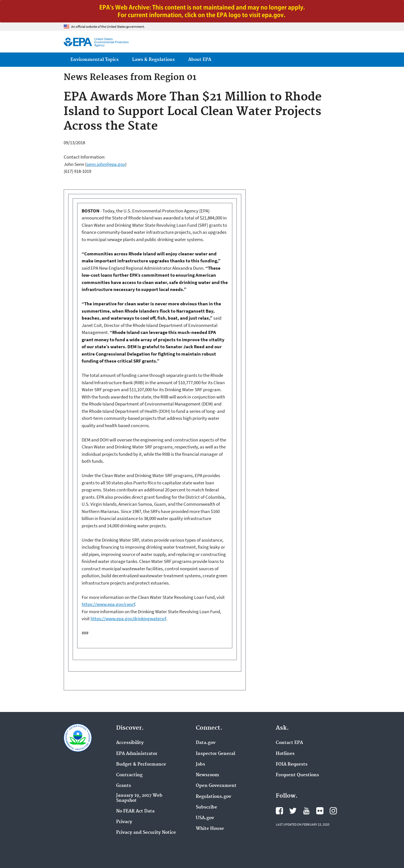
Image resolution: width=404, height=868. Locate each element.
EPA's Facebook (279, 811)
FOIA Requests (292, 764)
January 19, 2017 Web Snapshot (139, 798)
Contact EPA (289, 743)
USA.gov (205, 818)
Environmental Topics (95, 60)
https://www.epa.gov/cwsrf (108, 604)
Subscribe (206, 807)
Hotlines (285, 754)
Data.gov (206, 743)
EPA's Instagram (333, 811)
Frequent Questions (297, 775)
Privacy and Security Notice (146, 833)
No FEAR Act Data (135, 811)
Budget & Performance (141, 764)
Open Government (216, 786)
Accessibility (130, 743)
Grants (124, 786)
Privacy (124, 822)
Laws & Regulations (153, 60)
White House (210, 829)
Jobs (200, 764)
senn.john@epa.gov (106, 164)
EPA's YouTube (306, 811)
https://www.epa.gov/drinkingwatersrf (128, 619)
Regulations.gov (214, 797)
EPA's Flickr (320, 811)
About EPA (200, 60)
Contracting (129, 775)
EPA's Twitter (293, 811)
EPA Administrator (137, 754)
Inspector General (215, 754)
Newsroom (207, 775)
